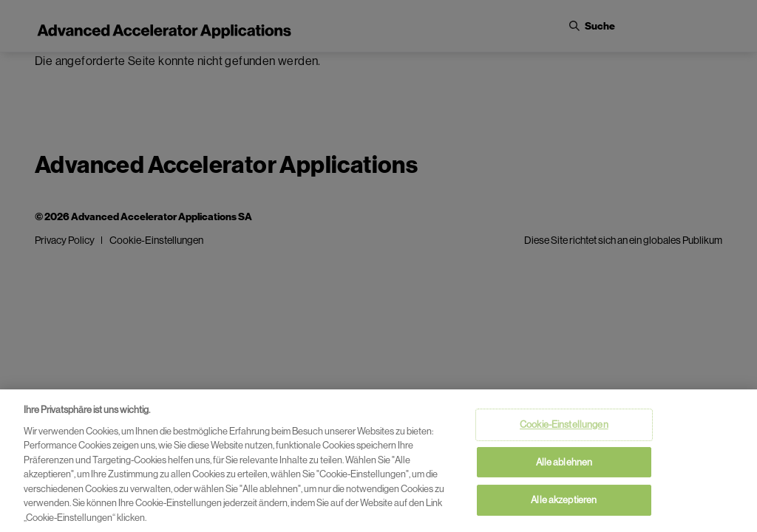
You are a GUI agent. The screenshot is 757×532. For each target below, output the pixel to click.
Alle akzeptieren (564, 504)
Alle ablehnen (564, 465)
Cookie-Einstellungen (564, 428)
